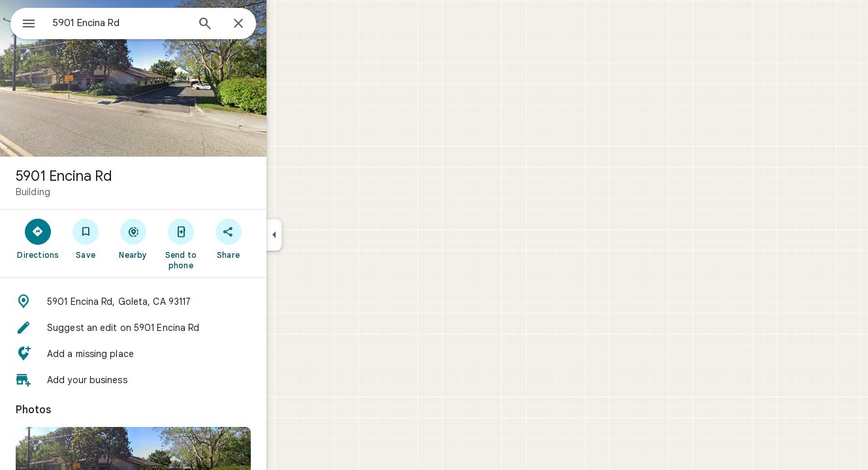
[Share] (275, 238)
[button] (180, 302)
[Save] (133, 238)
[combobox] (153, 23)
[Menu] (24, 22)
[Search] (252, 25)
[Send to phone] (228, 243)
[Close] (285, 24)
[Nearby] (181, 238)
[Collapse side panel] (321, 235)
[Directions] (85, 238)
